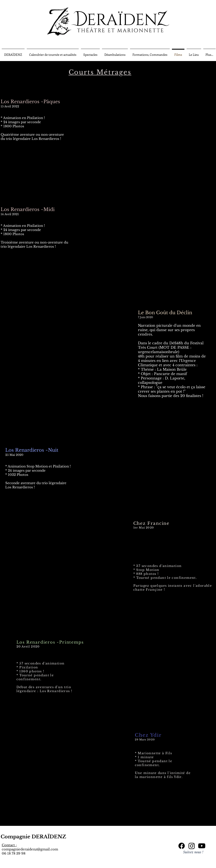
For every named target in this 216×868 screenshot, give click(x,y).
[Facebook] (182, 846)
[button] (53, 53)
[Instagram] (192, 846)
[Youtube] (202, 846)
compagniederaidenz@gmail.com (30, 849)
